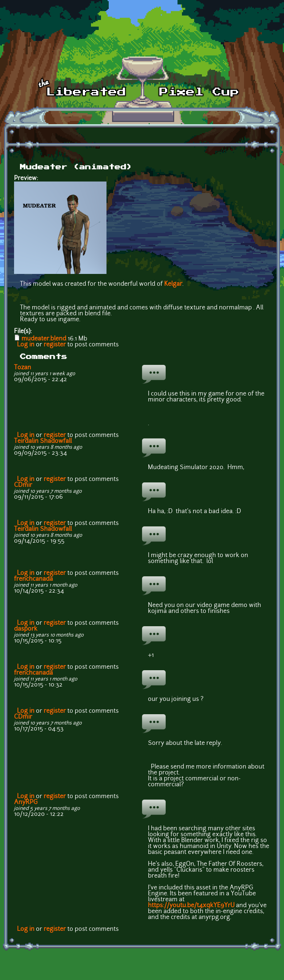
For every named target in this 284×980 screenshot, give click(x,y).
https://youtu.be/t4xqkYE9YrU (191, 906)
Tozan (23, 368)
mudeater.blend (44, 339)
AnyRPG (26, 803)
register (55, 345)
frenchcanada (33, 579)
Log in (26, 345)
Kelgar (173, 284)
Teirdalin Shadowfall (43, 441)
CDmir (23, 485)
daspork (26, 629)
